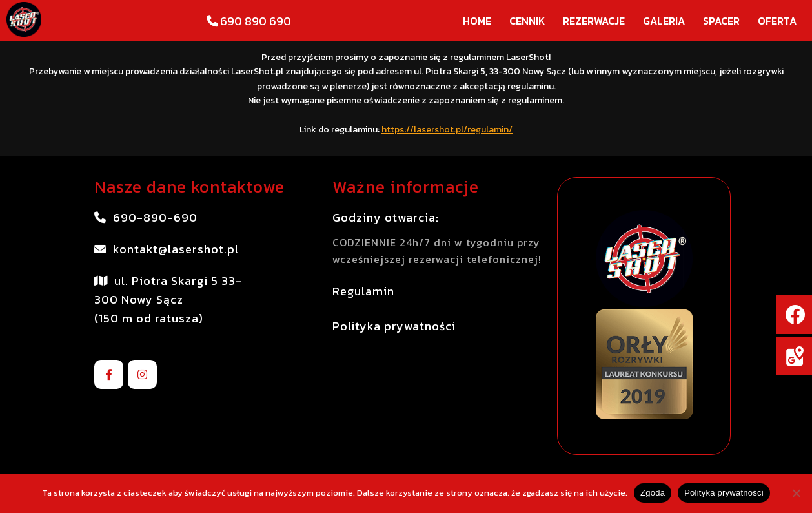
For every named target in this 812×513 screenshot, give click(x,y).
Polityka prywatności (724, 493)
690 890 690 (248, 21)
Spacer (721, 21)
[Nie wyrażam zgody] (796, 493)
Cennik (527, 21)
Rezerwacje (594, 21)
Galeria (664, 21)
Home (477, 21)
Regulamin (363, 291)
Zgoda (653, 493)
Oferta (777, 21)
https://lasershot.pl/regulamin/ (447, 130)
